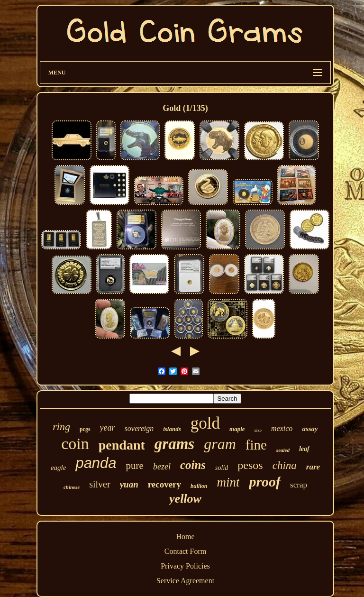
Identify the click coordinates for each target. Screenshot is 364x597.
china (285, 465)
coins (193, 465)
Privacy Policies (185, 566)
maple (237, 429)
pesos (250, 465)
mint (228, 482)
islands (172, 429)
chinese (72, 487)
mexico (282, 428)
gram (220, 444)
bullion (199, 486)
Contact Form (185, 551)
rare (313, 467)
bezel (162, 467)
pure (135, 466)
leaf (304, 449)
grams (174, 444)
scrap (299, 485)
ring (61, 427)
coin (75, 444)
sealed (283, 450)
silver (100, 484)
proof (265, 482)
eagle (58, 468)
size (258, 430)
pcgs (85, 429)
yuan (129, 484)
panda (96, 463)
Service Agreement (185, 581)
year (108, 428)
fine (256, 445)
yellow (185, 499)
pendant (122, 445)
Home (185, 537)
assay (310, 429)
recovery (164, 484)
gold (205, 423)
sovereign (139, 428)
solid (222, 468)
